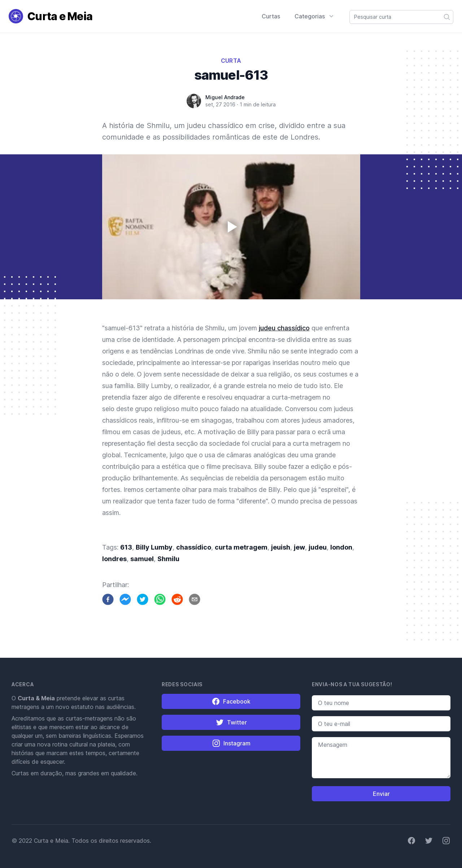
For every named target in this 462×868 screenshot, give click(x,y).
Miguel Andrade (225, 97)
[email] (195, 599)
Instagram (231, 743)
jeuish (281, 547)
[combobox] (401, 17)
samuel (142, 559)
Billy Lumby (154, 547)
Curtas (271, 16)
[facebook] (108, 599)
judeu (318, 547)
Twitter (231, 722)
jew (299, 547)
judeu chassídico (284, 328)
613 (126, 547)
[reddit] (177, 599)
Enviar (381, 794)
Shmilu (168, 559)
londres (114, 559)
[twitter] (143, 599)
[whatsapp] (160, 599)
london (341, 547)
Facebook (231, 701)
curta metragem (241, 547)
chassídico (194, 547)
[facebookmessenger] (125, 599)
